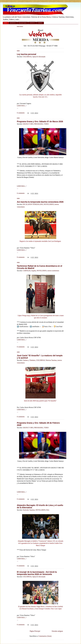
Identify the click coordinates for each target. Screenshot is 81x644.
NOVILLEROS (49, 204)
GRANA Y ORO (28, 124)
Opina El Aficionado (39, 57)
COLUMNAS (27, 57)
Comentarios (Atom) (45, 636)
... (17, 108)
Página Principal (35, 631)
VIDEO (46, 124)
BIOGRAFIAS (13, 23)
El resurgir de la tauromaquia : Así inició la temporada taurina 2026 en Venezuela (37, 573)
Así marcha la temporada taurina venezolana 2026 (40, 202)
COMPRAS (40, 23)
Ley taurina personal (27, 54)
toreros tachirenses (53, 271)
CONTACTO (32, 23)
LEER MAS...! (22, 106)
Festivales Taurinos (29, 510)
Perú (48, 510)
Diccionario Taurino (23, 23)
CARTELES (27, 271)
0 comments (21, 113)
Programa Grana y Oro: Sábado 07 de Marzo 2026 (40, 121)
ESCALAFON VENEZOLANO (33, 204)
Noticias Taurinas (51, 360)
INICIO (6, 23)
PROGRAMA (39, 124)
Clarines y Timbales (29, 360)
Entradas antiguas (57, 631)
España (34, 271)
